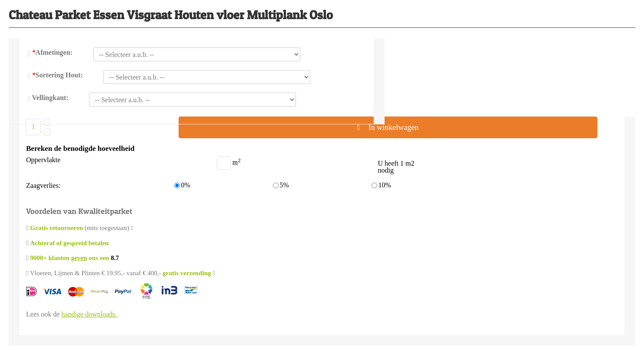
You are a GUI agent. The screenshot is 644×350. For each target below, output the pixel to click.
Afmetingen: (52, 52)
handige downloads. (89, 314)
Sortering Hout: (58, 75)
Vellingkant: (50, 98)
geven (79, 258)
